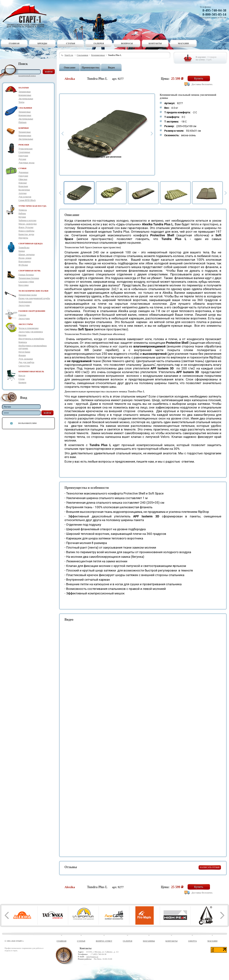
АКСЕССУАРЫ (26, 324)
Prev (62, 134)
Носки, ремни (25, 258)
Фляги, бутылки (26, 227)
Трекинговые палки (28, 295)
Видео (111, 68)
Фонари (22, 355)
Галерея (99, 43)
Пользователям (27, 423)
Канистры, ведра (26, 234)
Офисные (23, 179)
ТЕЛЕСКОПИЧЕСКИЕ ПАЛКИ (33, 291)
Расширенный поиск (27, 76)
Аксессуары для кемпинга (31, 332)
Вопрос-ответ (104, 941)
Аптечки (23, 193)
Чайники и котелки (27, 220)
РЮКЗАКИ (24, 145)
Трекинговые (25, 92)
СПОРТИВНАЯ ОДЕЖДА (31, 243)
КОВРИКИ (24, 128)
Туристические (26, 149)
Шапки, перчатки (27, 254)
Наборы (22, 213)
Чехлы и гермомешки (28, 328)
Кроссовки (24, 285)
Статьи (71, 43)
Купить (199, 78)
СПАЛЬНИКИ (25, 108)
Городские (23, 156)
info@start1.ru (92, 957)
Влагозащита (25, 261)
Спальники (82, 55)
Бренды (42, 43)
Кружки (22, 217)
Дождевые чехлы (26, 163)
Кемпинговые (25, 95)
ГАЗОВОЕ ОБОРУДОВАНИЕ (32, 311)
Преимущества (90, 68)
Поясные (23, 183)
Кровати (22, 382)
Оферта (192, 941)
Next (152, 134)
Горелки (22, 315)
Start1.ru (69, 55)
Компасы (23, 342)
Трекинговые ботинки (29, 278)
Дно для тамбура (26, 362)
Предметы (23, 238)
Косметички (24, 190)
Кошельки (23, 186)
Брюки (22, 251)
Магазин (183, 43)
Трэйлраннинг (25, 302)
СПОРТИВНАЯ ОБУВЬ (29, 271)
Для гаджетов (25, 197)
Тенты (21, 102)
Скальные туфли (26, 282)
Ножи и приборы (26, 231)
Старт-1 (26, 16)
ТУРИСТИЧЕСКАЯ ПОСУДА (32, 206)
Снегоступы (24, 366)
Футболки (23, 265)
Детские (22, 159)
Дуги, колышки (26, 359)
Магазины (149, 941)
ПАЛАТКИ (24, 88)
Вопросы (127, 43)
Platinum (22, 122)
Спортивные (24, 152)
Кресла (22, 375)
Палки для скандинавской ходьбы (34, 298)
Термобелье (24, 248)
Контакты (155, 43)
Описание (70, 68)
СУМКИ (22, 168)
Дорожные (23, 172)
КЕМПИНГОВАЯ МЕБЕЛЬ (31, 371)
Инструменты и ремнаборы (31, 339)
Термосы (23, 210)
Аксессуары (24, 305)
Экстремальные (26, 99)
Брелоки (22, 335)
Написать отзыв (210, 867)
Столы (22, 379)
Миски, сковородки (28, 224)
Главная (14, 43)
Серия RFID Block (27, 200)
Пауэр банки (24, 352)
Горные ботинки (26, 275)
